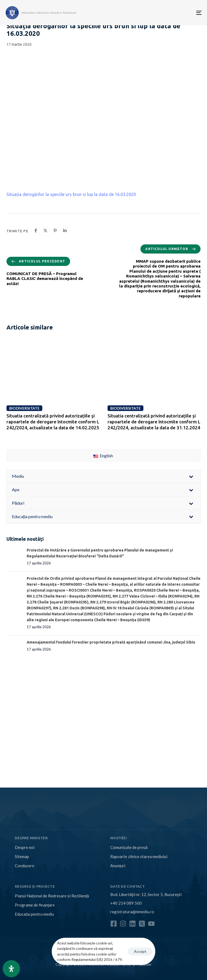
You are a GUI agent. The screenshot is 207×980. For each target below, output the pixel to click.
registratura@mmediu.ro (132, 912)
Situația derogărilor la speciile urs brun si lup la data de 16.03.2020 (71, 194)
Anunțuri (118, 866)
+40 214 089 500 (126, 903)
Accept (140, 951)
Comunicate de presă (129, 847)
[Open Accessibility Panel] (11, 969)
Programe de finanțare (35, 905)
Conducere (25, 866)
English (103, 456)
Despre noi (25, 847)
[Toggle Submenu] (191, 476)
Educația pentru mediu (34, 914)
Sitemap (22, 856)
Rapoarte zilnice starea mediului (139, 856)
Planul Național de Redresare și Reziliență (52, 896)
